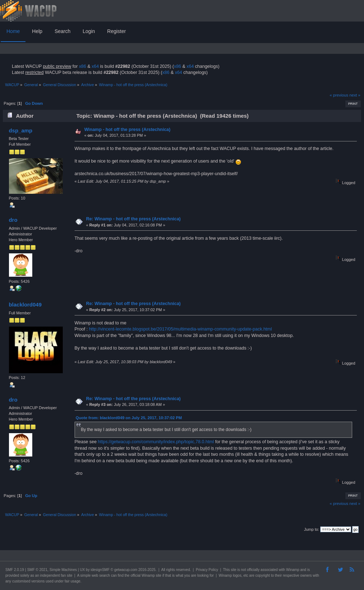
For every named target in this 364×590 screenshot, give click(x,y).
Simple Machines (63, 570)
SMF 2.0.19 (15, 570)
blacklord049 (25, 305)
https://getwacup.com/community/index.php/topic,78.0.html (156, 442)
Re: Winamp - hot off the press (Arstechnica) (133, 219)
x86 (82, 66)
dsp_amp (20, 130)
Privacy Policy (207, 570)
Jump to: (312, 529)
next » (355, 95)
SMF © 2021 (37, 570)
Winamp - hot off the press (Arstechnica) (127, 130)
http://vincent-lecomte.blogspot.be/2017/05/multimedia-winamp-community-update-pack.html (180, 329)
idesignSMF (100, 570)
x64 (95, 66)
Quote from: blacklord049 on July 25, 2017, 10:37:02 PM (129, 418)
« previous (339, 95)
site (233, 570)
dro (13, 220)
